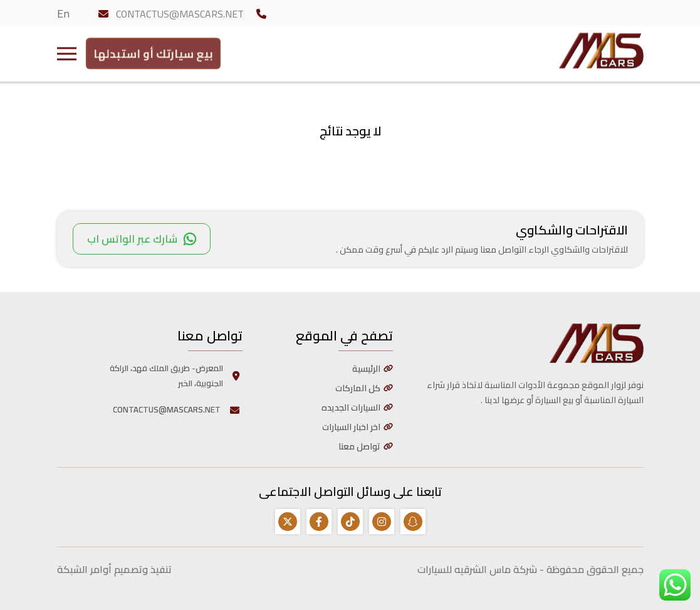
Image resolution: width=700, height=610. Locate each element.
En (63, 13)
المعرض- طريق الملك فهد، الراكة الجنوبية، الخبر (176, 376)
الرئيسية (366, 369)
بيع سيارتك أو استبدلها (153, 51)
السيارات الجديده (351, 408)
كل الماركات (358, 388)
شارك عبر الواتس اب (142, 239)
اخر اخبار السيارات (351, 427)
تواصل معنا (359, 446)
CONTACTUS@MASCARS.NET (180, 14)
